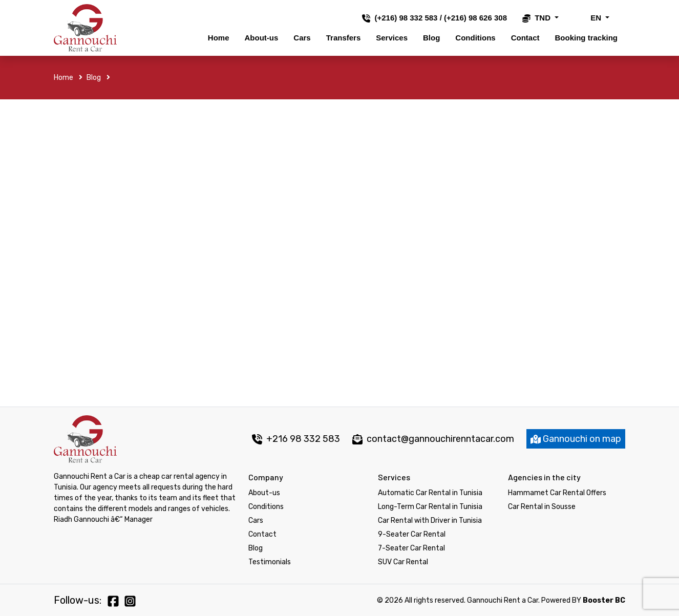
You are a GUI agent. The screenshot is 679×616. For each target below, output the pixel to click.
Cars (302, 38)
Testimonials (270, 562)
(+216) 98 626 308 (475, 18)
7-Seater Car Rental (411, 548)
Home (219, 38)
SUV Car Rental (403, 562)
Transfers (344, 38)
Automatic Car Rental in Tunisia (430, 493)
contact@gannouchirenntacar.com (440, 439)
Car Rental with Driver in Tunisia (430, 521)
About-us (262, 38)
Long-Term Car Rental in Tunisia (430, 507)
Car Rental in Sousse (542, 507)
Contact (525, 38)
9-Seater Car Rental (412, 534)
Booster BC (604, 600)
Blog (431, 38)
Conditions (475, 38)
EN (589, 18)
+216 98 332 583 (296, 439)
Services (392, 38)
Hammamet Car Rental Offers (557, 493)
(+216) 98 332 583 (406, 18)
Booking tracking (586, 38)
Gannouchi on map (576, 439)
